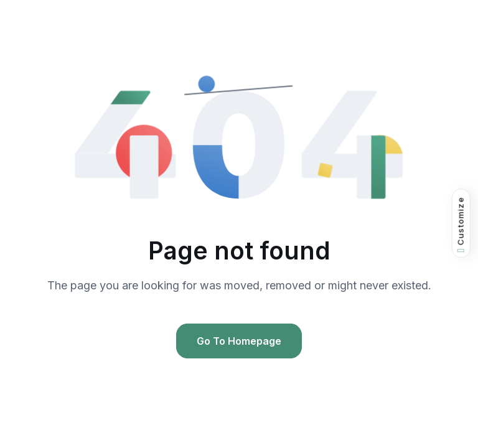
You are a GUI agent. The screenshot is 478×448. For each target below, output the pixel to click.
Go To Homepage (239, 341)
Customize (461, 224)
